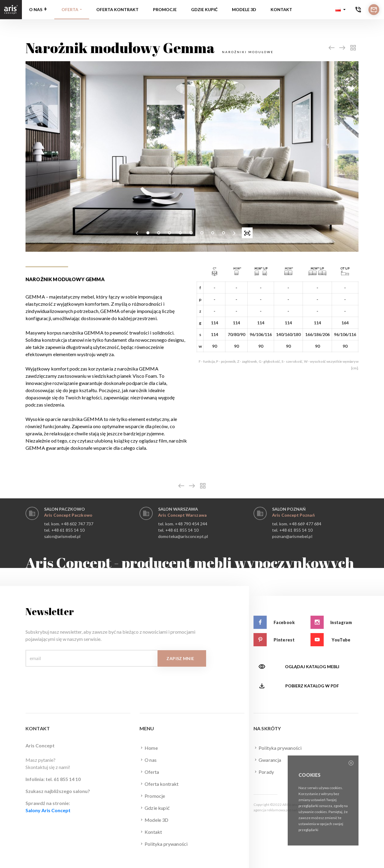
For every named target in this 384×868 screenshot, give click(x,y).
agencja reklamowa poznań (276, 810)
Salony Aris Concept (48, 810)
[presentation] (137, 233)
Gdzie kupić (204, 9)
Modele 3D (244, 9)
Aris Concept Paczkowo (68, 515)
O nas (36, 9)
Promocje (165, 9)
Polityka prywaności (163, 844)
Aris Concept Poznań (293, 515)
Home (149, 748)
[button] (340, 10)
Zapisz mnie (180, 658)
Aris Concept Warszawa (182, 515)
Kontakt (281, 9)
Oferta (70, 9)
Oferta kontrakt (117, 9)
